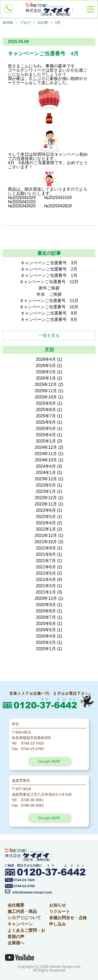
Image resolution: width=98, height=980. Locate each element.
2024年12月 (46, 447)
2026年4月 (46, 359)
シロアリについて (24, 918)
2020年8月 (46, 611)
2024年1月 (46, 473)
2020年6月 (46, 624)
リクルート (60, 911)
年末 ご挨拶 (49, 294)
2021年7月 (46, 561)
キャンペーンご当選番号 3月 (49, 263)
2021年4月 (46, 580)
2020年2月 (46, 642)
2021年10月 (46, 542)
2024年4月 (46, 466)
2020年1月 (46, 649)
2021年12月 (46, 535)
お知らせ (57, 905)
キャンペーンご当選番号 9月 (49, 313)
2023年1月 (46, 491)
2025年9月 (46, 403)
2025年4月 (46, 435)
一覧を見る (49, 335)
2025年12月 (46, 384)
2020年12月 (46, 598)
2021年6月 (46, 567)
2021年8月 (46, 554)
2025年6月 (46, 422)
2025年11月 (46, 391)
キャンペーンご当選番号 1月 (49, 275)
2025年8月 (46, 410)
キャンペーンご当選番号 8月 (49, 319)
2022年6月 (46, 510)
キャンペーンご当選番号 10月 (49, 307)
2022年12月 (46, 498)
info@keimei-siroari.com (28, 892)
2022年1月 (46, 529)
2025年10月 (46, 397)
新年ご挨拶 (49, 288)
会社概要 (16, 905)
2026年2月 (46, 372)
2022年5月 (46, 517)
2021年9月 (46, 548)
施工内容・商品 (22, 911)
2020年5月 (46, 630)
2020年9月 (46, 605)
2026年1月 (46, 378)
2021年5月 (46, 573)
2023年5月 (46, 485)
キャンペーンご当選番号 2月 (49, 269)
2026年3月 (46, 366)
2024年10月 (46, 460)
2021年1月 (46, 592)
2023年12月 (46, 479)
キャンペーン (20, 924)
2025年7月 (46, 416)
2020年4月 (46, 636)
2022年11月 (46, 504)
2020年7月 (46, 617)
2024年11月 (46, 454)
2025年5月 (46, 429)
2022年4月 (46, 523)
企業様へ (16, 943)
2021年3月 (46, 586)
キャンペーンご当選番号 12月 (49, 282)
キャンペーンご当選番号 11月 (49, 301)
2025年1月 (46, 441)
